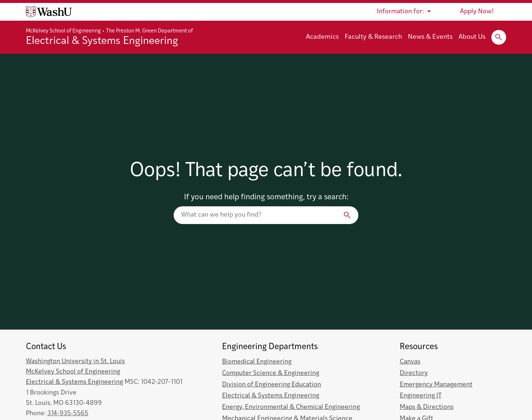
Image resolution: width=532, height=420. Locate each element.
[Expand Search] (499, 37)
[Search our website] (266, 215)
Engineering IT (421, 396)
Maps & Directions (427, 407)
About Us (472, 37)
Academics (322, 37)
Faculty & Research (373, 37)
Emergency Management (436, 385)
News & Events (430, 37)
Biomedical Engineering (257, 362)
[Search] (347, 215)
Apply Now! (477, 12)
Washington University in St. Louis (75, 362)
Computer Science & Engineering (271, 373)
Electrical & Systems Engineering (102, 41)
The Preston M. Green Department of (149, 31)
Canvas (410, 362)
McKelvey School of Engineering (63, 31)
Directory (414, 373)
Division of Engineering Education (272, 385)
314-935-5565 (68, 414)
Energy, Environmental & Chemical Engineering (291, 407)
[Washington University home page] (49, 12)
